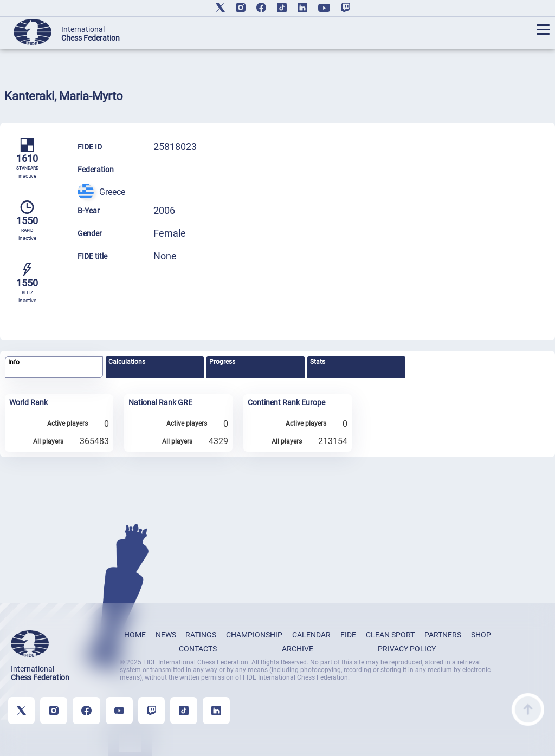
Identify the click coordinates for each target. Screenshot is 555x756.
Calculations (127, 362)
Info (14, 362)
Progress (222, 362)
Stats (318, 362)
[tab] (54, 367)
